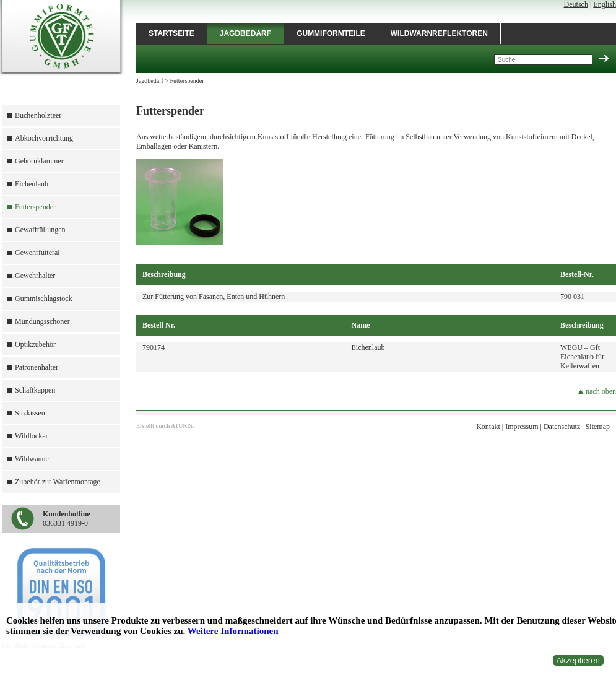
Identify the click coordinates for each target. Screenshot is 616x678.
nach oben (597, 391)
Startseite (171, 33)
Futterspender (35, 207)
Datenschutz (562, 427)
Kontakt (488, 427)
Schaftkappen (35, 390)
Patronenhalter (37, 367)
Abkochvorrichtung (44, 138)
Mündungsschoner (42, 321)
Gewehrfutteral (37, 253)
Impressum (522, 427)
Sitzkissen (30, 413)
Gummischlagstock (44, 298)
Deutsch (576, 4)
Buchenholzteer (38, 115)
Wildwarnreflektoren (439, 33)
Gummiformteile (331, 33)
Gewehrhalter (35, 276)
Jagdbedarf (245, 33)
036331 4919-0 (67, 519)
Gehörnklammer (39, 161)
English (605, 4)
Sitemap (598, 427)
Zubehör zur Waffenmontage (58, 482)
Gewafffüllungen (40, 230)
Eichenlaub (32, 184)
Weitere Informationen (233, 631)
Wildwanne (32, 459)
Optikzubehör (35, 344)
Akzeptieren (578, 660)
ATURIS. (183, 426)
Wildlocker (32, 436)
